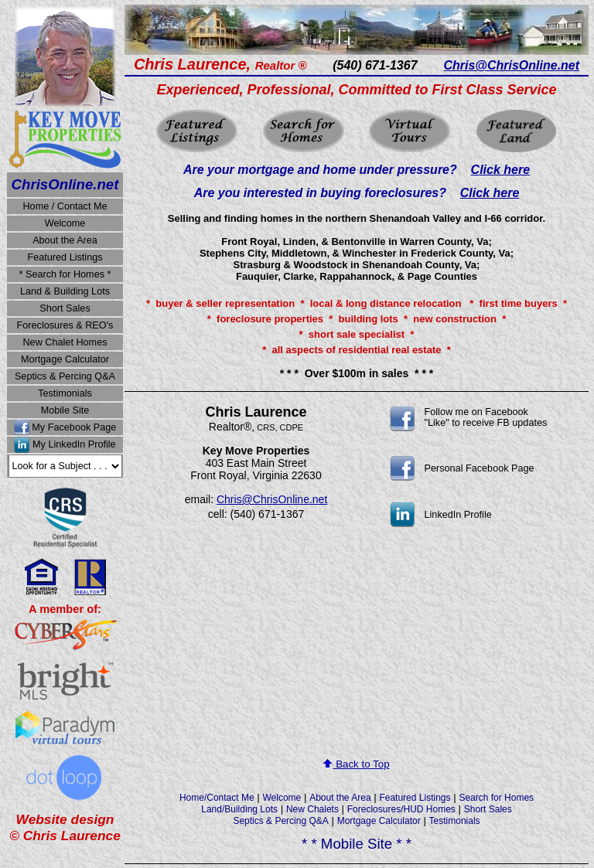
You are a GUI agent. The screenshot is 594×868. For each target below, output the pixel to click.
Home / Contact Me (65, 206)
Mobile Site (65, 410)
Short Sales (65, 308)
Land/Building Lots (239, 809)
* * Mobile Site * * (357, 844)
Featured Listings (65, 257)
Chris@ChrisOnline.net (272, 499)
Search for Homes (496, 798)
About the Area (65, 240)
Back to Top (356, 764)
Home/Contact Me (217, 798)
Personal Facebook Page (480, 468)
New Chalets (312, 809)
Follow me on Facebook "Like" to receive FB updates (486, 417)
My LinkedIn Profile (74, 445)
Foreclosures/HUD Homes (401, 809)
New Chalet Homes (65, 342)
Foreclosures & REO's (65, 325)
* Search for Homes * (65, 274)
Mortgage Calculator (65, 359)
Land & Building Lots (65, 291)
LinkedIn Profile (458, 515)
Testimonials (65, 393)
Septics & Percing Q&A (65, 376)
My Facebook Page (74, 427)
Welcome (65, 223)
